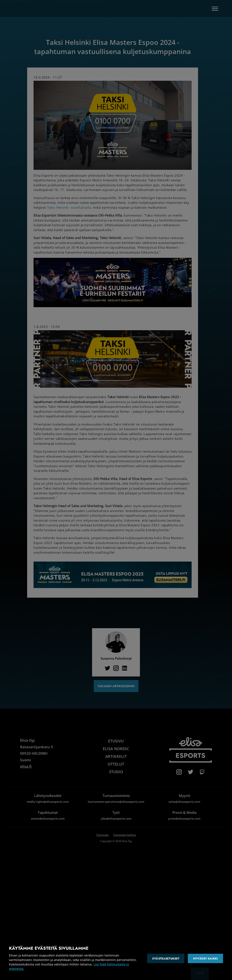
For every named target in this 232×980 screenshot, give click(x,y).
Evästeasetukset (166, 959)
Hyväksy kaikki (205, 959)
